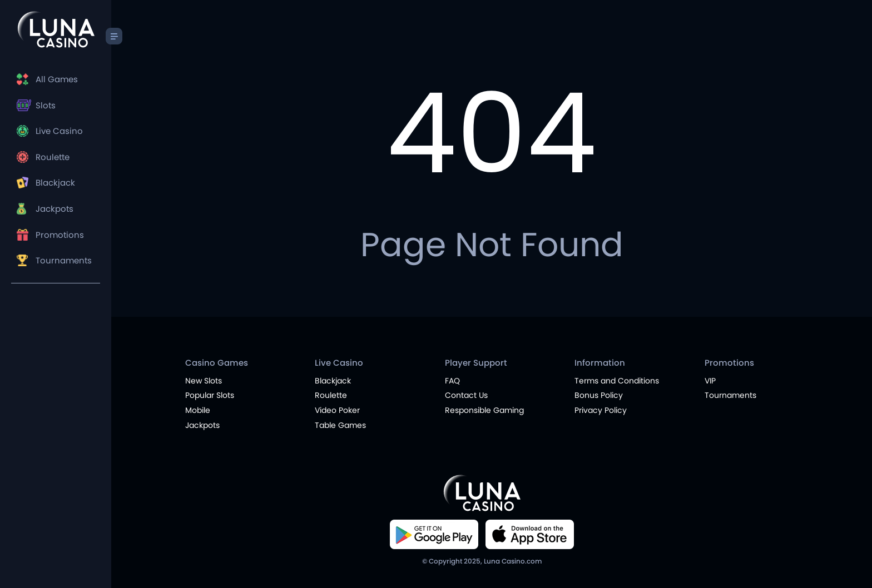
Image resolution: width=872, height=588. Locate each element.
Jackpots (54, 209)
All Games (57, 79)
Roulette (53, 157)
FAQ (452, 381)
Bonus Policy (599, 395)
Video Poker (337, 410)
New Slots (204, 381)
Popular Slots (210, 395)
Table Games (340, 425)
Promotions (60, 235)
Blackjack (55, 183)
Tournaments (64, 260)
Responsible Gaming (484, 410)
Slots (46, 105)
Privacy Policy (601, 410)
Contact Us (466, 395)
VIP (710, 381)
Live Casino (59, 131)
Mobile (198, 410)
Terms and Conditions (617, 381)
